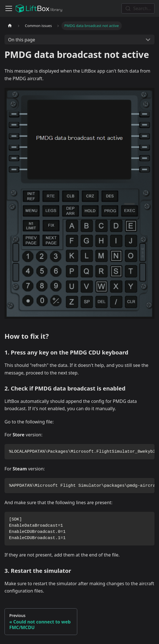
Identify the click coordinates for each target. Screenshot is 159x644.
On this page (22, 40)
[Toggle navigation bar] (9, 8)
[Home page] (10, 26)
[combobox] (138, 8)
